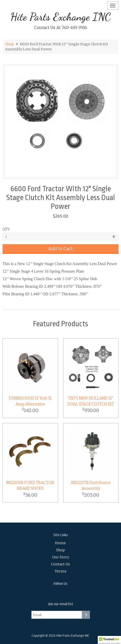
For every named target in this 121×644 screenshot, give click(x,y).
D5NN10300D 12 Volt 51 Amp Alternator (30, 401)
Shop (9, 44)
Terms (61, 571)
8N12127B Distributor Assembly (91, 486)
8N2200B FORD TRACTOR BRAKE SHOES (30, 486)
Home (60, 543)
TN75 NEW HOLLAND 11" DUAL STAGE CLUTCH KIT (91, 401)
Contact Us (60, 564)
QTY (6, 229)
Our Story (61, 557)
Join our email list (61, 604)
